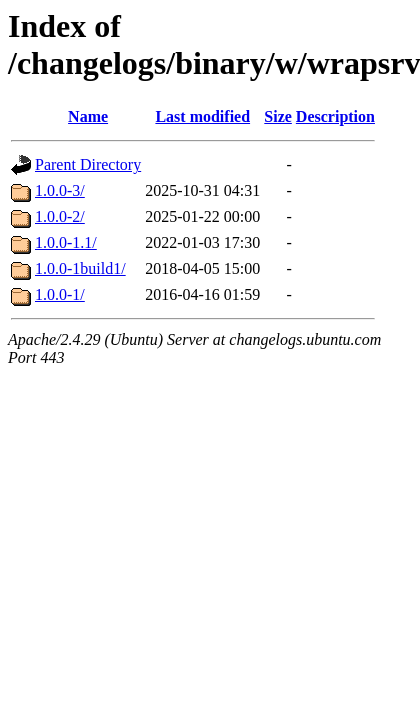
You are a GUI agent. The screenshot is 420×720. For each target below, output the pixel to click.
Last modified (202, 116)
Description (335, 116)
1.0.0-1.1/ (66, 242)
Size (278, 116)
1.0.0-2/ (60, 216)
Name (88, 116)
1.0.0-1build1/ (80, 268)
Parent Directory (88, 164)
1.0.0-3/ (60, 190)
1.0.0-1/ (60, 294)
